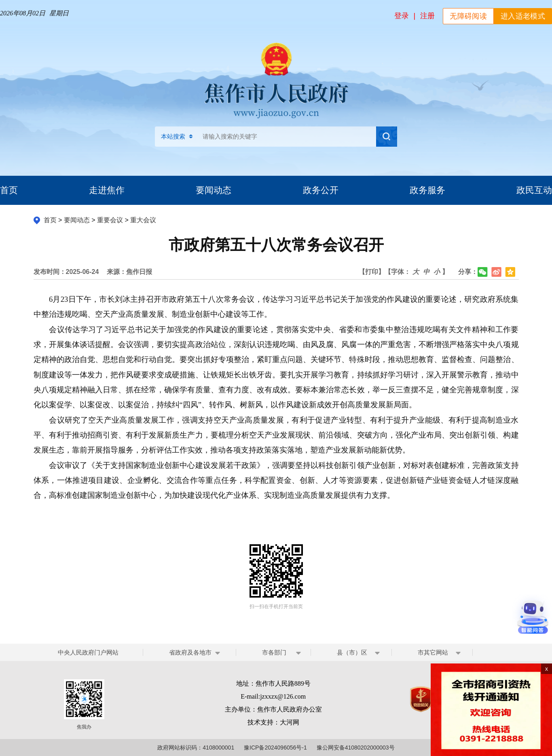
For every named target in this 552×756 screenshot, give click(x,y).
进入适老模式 (523, 16)
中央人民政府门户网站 (88, 652)
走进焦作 (107, 190)
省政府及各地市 (190, 652)
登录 (402, 16)
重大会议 (143, 220)
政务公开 (321, 190)
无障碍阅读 (468, 16)
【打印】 (372, 272)
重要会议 (110, 220)
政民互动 (534, 190)
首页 (9, 190)
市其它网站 (433, 652)
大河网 (290, 722)
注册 (428, 16)
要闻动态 (214, 190)
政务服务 (427, 190)
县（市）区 (352, 652)
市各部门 (274, 652)
